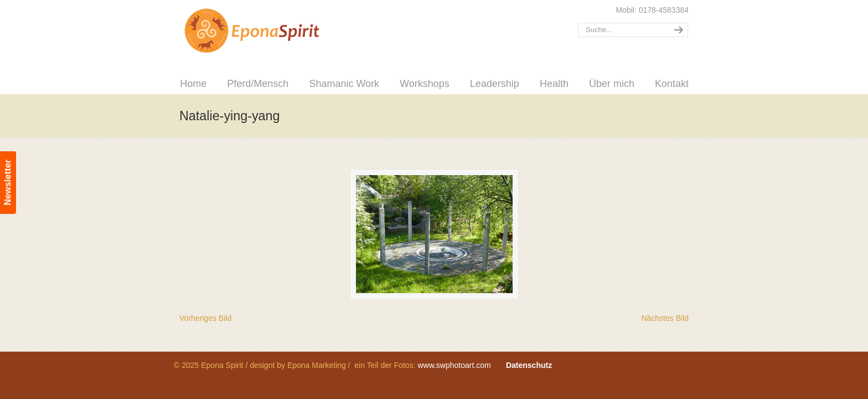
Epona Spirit (276, 31)
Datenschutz (529, 365)
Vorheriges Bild (205, 318)
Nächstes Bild (665, 318)
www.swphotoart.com (454, 365)
